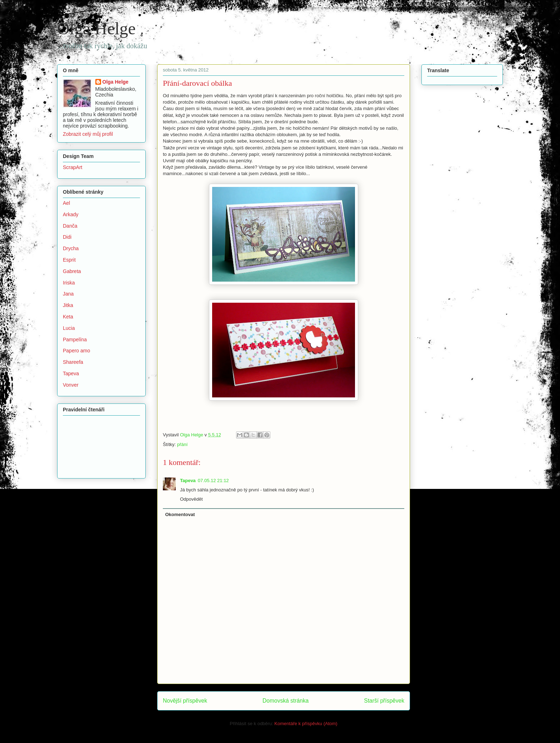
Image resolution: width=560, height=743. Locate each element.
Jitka (68, 305)
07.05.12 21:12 (213, 481)
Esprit (69, 260)
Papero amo (76, 351)
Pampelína (75, 340)
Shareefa (73, 362)
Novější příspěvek (185, 701)
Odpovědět (191, 499)
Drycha (71, 248)
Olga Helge (96, 28)
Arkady (71, 214)
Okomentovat (180, 514)
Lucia (69, 328)
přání (182, 444)
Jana (68, 294)
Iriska (69, 283)
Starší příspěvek (384, 701)
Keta (68, 317)
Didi (67, 237)
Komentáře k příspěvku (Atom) (306, 724)
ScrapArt (72, 167)
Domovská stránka (286, 701)
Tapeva (188, 481)
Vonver (71, 385)
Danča (70, 226)
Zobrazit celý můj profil (88, 134)
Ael (66, 203)
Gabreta (72, 271)
